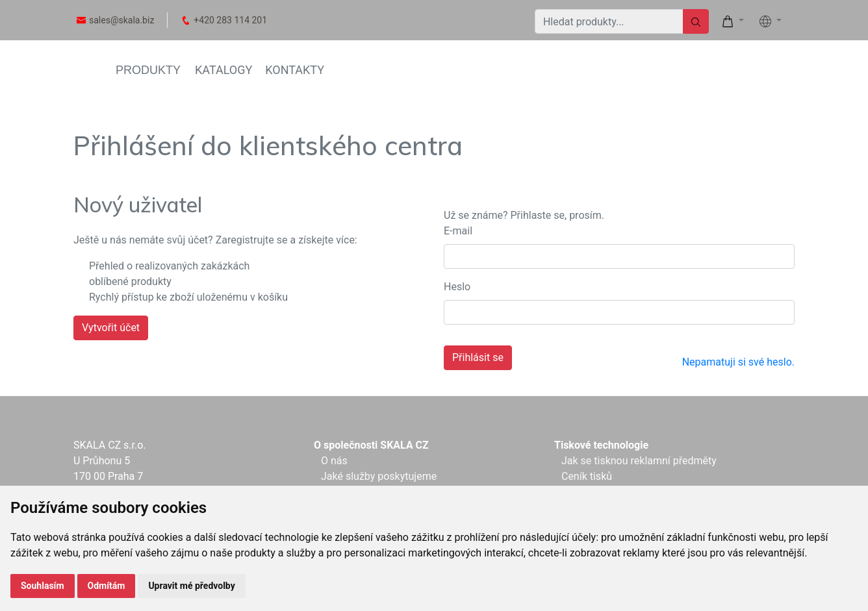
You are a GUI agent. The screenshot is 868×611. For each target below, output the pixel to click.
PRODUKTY (148, 70)
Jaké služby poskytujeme (379, 476)
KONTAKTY (295, 70)
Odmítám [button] (107, 586)
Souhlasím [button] (43, 586)
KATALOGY (223, 70)
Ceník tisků (587, 476)
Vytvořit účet (111, 328)
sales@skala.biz (121, 20)
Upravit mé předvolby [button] (191, 586)
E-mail (458, 231)
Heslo (457, 287)
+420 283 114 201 (230, 20)
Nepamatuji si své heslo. (738, 362)
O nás (334, 461)
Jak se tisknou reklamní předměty (639, 461)
